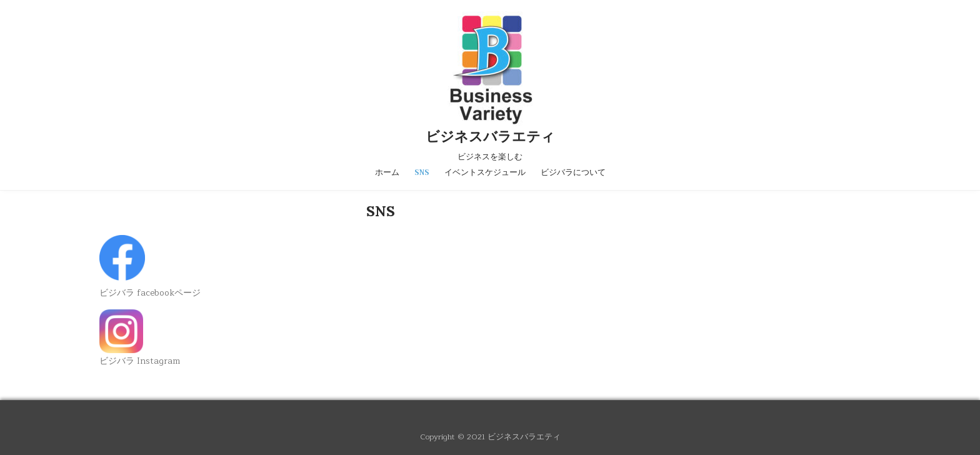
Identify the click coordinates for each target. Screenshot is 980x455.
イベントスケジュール (485, 172)
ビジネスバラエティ (490, 136)
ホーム (387, 172)
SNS (422, 172)
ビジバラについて (573, 172)
